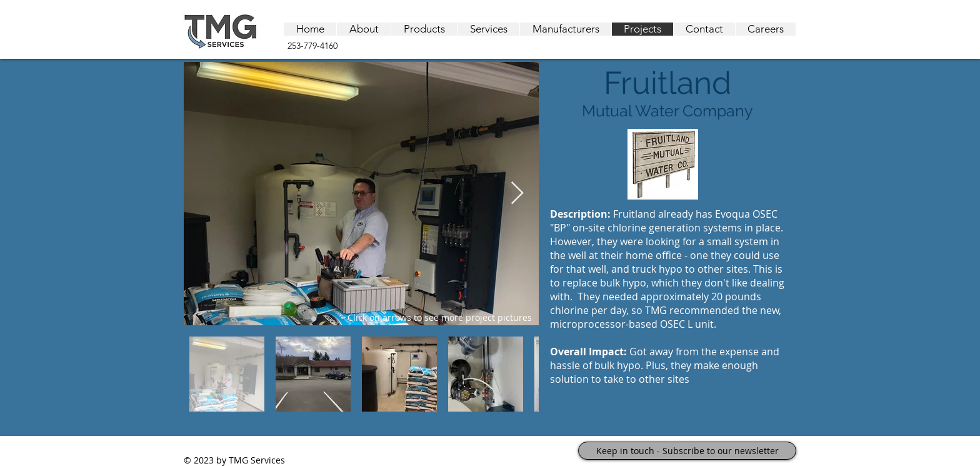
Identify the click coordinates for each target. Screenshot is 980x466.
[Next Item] (517, 194)
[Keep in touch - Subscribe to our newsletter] (687, 451)
